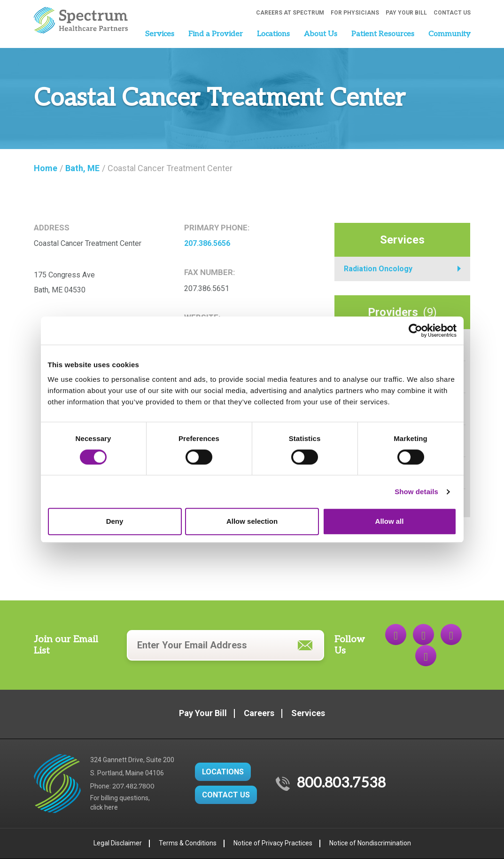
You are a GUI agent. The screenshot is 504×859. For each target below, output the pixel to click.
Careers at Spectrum (290, 13)
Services (160, 34)
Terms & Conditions (188, 843)
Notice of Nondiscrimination (370, 843)
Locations (273, 34)
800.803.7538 (341, 783)
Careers (259, 713)
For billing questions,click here (120, 803)
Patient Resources (383, 34)
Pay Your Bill (406, 13)
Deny (115, 521)
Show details (416, 492)
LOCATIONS (223, 772)
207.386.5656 (207, 243)
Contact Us (452, 13)
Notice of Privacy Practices (273, 843)
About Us (321, 34)
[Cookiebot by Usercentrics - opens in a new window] (415, 331)
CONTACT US (226, 795)
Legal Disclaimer (118, 843)
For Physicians (355, 13)
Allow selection (252, 521)
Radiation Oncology (378, 269)
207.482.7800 (133, 786)
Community (450, 34)
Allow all (390, 521)
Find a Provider (216, 34)
